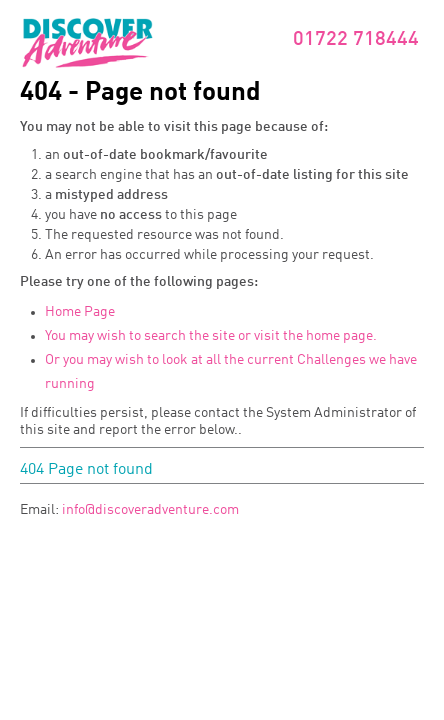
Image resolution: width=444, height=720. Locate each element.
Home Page (80, 312)
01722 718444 (356, 40)
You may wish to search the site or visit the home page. (211, 336)
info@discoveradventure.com (150, 510)
